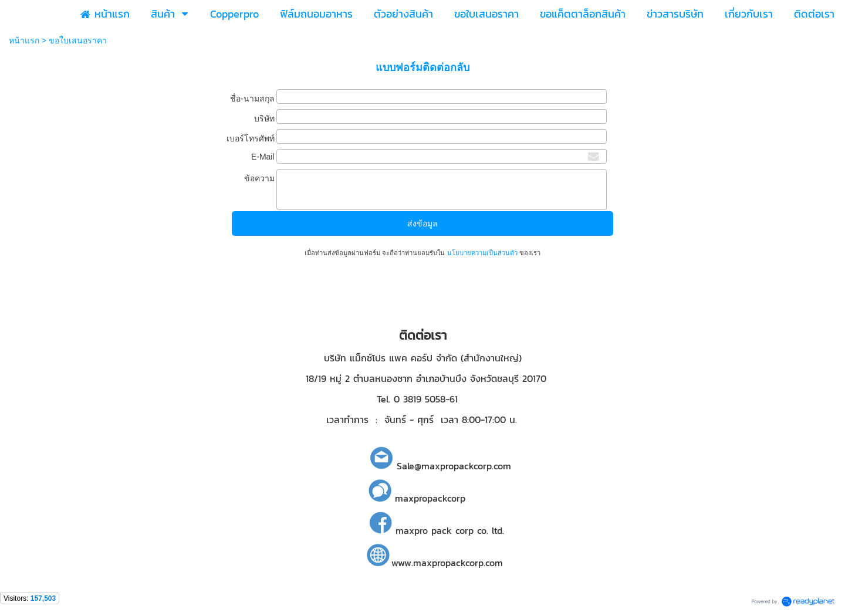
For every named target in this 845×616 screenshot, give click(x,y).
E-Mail (263, 157)
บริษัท (264, 119)
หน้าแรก (24, 40)
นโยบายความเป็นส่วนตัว (482, 253)
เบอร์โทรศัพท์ (251, 138)
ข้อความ (259, 178)
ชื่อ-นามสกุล (252, 99)
